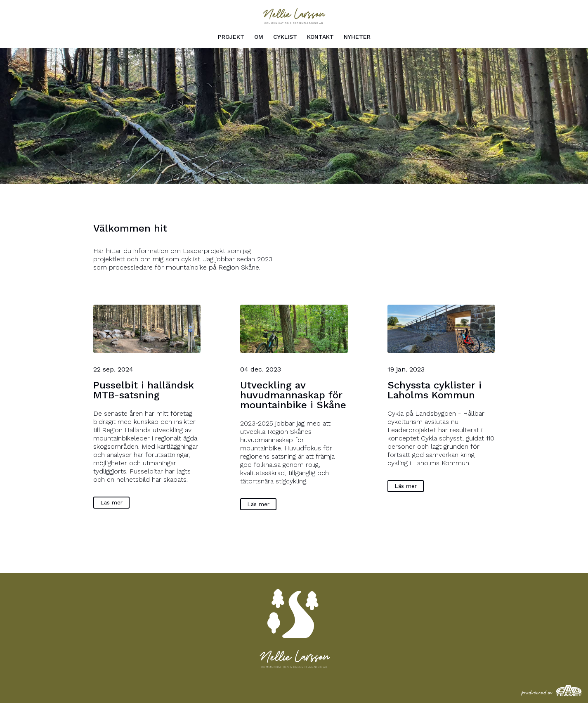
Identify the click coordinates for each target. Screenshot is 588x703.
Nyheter (357, 37)
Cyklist (285, 37)
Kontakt (320, 37)
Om (259, 37)
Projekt (231, 37)
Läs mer (111, 502)
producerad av (551, 692)
